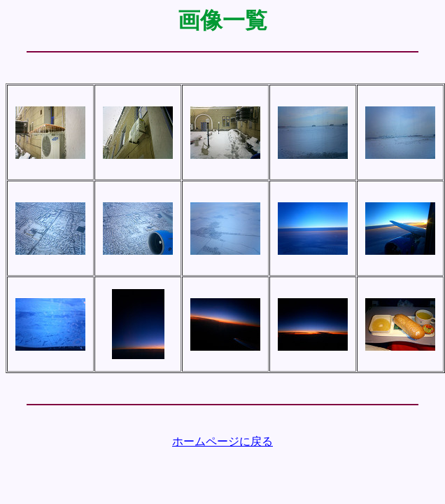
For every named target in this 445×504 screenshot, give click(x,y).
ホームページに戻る (222, 441)
